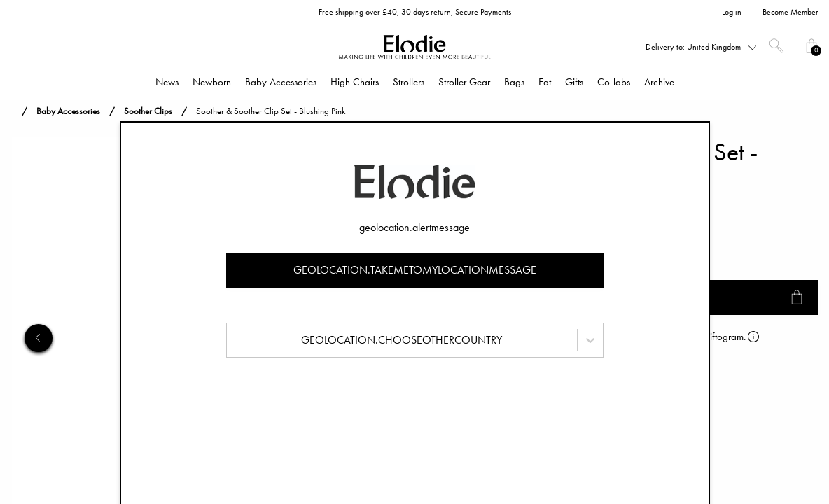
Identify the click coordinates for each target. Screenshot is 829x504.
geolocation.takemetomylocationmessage (415, 270)
